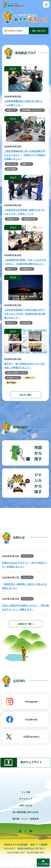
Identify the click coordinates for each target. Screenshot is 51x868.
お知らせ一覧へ (26, 624)
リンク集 (26, 792)
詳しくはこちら (39, 31)
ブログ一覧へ (26, 395)
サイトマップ (26, 799)
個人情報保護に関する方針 (26, 812)
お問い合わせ (26, 805)
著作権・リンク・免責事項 (26, 819)
